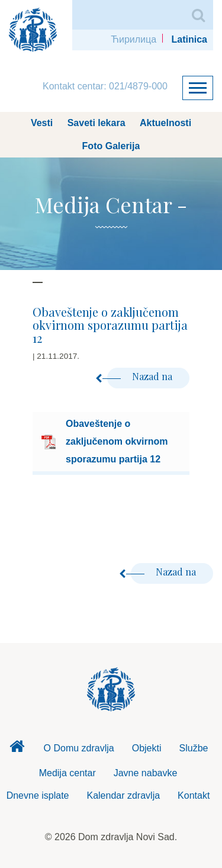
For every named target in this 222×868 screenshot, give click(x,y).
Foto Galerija (111, 146)
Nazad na (141, 376)
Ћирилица (133, 39)
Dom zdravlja (17, 750)
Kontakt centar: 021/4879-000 (105, 86)
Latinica (189, 39)
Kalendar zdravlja (123, 795)
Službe (194, 748)
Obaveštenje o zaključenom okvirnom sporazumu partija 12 (117, 441)
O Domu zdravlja (79, 748)
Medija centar (67, 773)
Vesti (42, 123)
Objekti (147, 748)
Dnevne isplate (38, 795)
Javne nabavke (146, 773)
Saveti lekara (96, 123)
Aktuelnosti (165, 123)
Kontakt (194, 795)
